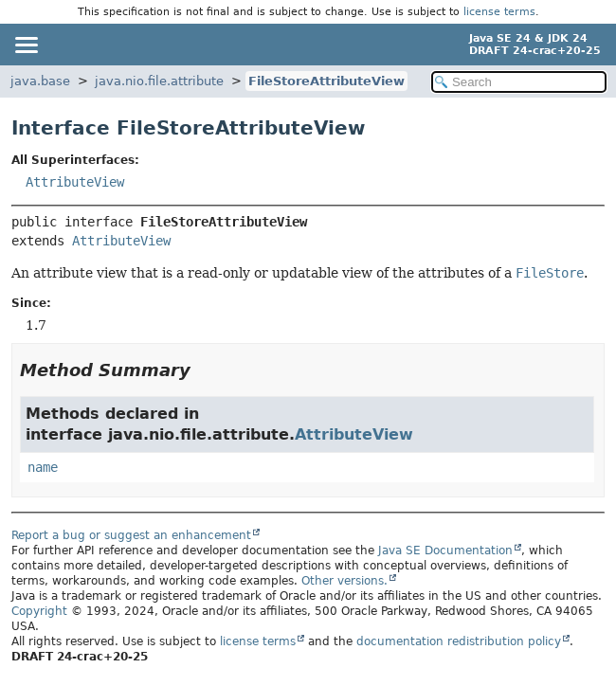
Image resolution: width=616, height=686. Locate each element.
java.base (40, 81)
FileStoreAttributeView (326, 81)
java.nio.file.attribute (159, 81)
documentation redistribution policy (459, 641)
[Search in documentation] (519, 82)
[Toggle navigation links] (26, 45)
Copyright (39, 611)
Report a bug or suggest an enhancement (131, 535)
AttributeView (75, 182)
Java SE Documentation (445, 551)
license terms (499, 12)
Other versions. (344, 581)
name (43, 467)
